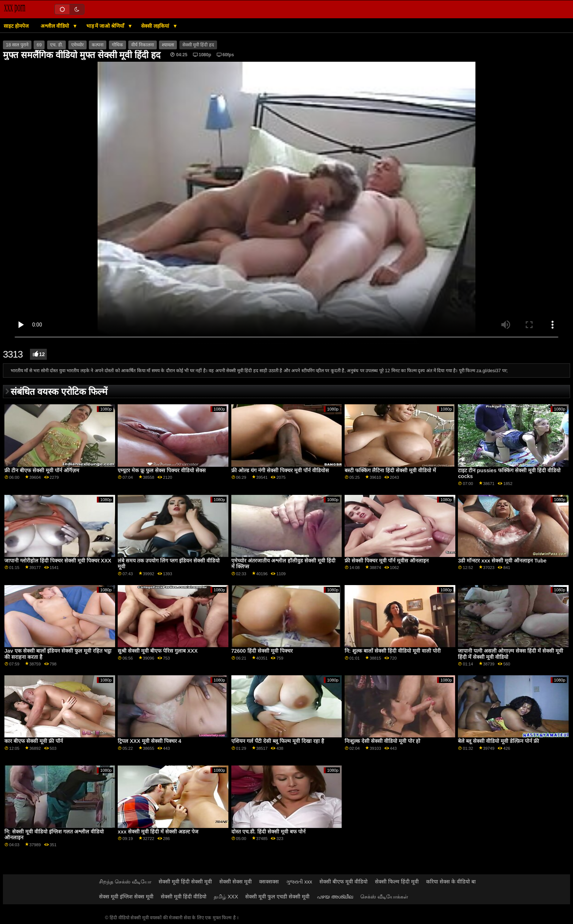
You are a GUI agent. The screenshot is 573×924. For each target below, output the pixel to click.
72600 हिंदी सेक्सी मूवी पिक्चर (262, 651)
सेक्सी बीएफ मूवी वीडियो (344, 882)
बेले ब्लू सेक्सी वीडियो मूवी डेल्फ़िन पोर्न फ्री (498, 741)
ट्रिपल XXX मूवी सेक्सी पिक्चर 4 (149, 741)
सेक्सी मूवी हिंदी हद (198, 45)
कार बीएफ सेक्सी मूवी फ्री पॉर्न (34, 741)
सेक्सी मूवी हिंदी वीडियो (184, 897)
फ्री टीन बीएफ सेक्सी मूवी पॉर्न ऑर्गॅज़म (42, 470)
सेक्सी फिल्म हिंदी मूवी (397, 882)
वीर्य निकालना (142, 45)
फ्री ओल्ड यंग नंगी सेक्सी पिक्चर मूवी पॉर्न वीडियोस (280, 470)
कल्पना (98, 45)
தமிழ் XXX (226, 897)
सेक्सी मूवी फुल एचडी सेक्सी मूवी (277, 897)
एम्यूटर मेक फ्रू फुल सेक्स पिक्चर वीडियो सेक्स (162, 470)
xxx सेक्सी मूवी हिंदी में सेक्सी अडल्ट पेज (158, 832)
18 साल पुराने (17, 45)
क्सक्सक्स (269, 882)
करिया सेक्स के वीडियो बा (451, 882)
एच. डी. (56, 45)
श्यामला (168, 45)
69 (39, 45)
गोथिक (117, 45)
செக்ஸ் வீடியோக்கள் (384, 897)
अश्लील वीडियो (56, 26)
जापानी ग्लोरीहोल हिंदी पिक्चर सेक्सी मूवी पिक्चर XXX (58, 561)
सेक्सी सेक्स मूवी (236, 882)
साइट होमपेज (16, 26)
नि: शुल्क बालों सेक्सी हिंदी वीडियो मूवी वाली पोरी (393, 651)
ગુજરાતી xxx (299, 882)
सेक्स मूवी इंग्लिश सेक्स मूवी (126, 897)
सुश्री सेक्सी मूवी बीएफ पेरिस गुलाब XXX (158, 651)
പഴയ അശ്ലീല (335, 897)
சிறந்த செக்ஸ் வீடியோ (125, 882)
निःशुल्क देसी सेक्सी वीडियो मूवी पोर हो (382, 741)
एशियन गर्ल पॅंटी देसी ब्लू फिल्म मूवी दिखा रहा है (278, 741)
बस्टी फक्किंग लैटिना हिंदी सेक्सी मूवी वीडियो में (390, 470)
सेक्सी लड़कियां (156, 26)
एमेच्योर (77, 45)
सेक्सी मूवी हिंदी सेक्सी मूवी (185, 882)
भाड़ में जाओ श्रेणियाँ (106, 26)
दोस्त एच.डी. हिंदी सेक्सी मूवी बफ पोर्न (268, 832)
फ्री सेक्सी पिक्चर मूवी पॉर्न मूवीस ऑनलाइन (387, 561)
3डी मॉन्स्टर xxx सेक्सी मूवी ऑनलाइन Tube (502, 561)
